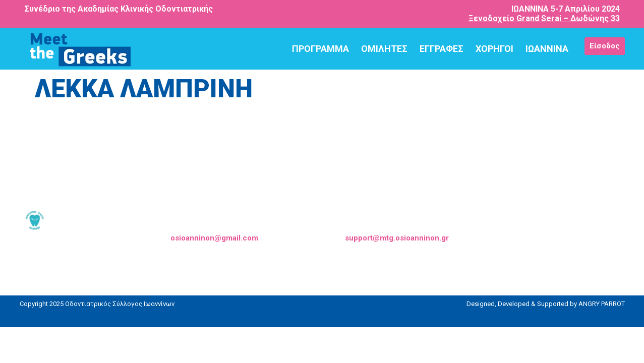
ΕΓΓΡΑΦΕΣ (442, 49)
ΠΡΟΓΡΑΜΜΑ (320, 49)
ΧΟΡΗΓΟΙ (494, 49)
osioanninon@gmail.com (214, 238)
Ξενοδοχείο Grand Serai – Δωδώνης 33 (544, 18)
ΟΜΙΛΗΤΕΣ (384, 49)
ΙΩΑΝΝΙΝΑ (547, 49)
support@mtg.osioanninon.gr (397, 238)
